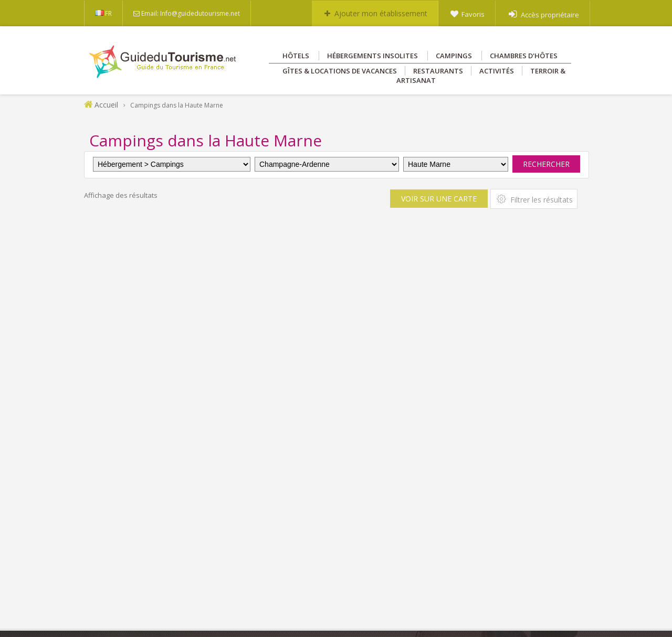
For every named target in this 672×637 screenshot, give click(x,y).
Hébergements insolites (372, 56)
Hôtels (296, 56)
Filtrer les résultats (534, 199)
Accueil (106, 105)
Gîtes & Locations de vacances (340, 71)
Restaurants (438, 71)
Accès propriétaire (550, 15)
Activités (497, 71)
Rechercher (546, 164)
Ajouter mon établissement (381, 13)
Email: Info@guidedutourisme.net (191, 13)
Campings (454, 56)
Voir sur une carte (439, 199)
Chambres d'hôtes (524, 56)
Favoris (473, 14)
